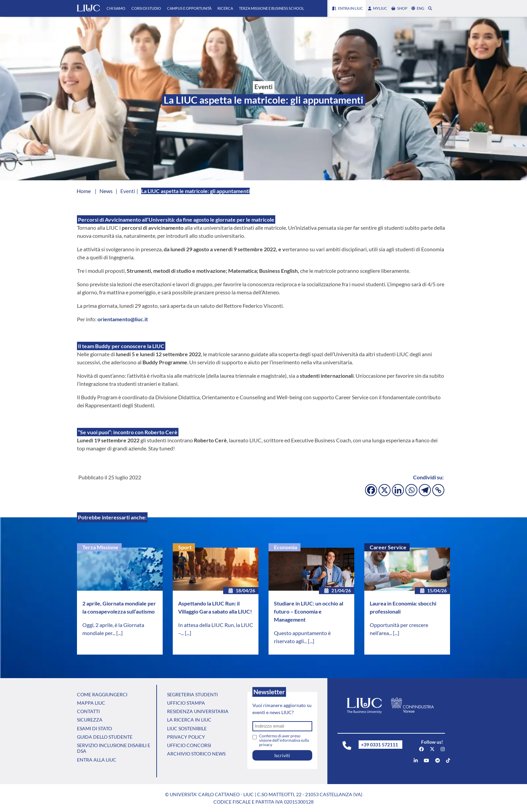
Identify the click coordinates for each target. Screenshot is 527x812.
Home (84, 191)
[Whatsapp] (411, 490)
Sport (185, 547)
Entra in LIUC (348, 8)
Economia (286, 547)
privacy (266, 745)
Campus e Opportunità (189, 8)
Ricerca (225, 8)
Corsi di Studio (146, 8)
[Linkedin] (398, 490)
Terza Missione (100, 547)
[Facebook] (371, 490)
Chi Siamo (116, 8)
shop (399, 8)
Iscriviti (282, 755)
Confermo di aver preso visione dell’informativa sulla (284, 740)
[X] (384, 490)
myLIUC (378, 8)
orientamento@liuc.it (123, 319)
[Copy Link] (438, 490)
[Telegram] (425, 490)
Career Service (388, 547)
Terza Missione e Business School (272, 8)
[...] (119, 633)
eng (418, 8)
